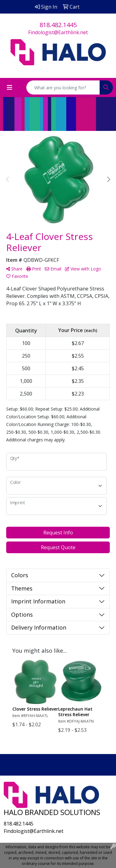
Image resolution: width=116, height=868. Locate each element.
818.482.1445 (58, 25)
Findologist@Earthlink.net (58, 32)
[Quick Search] (63, 87)
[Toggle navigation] (10, 87)
